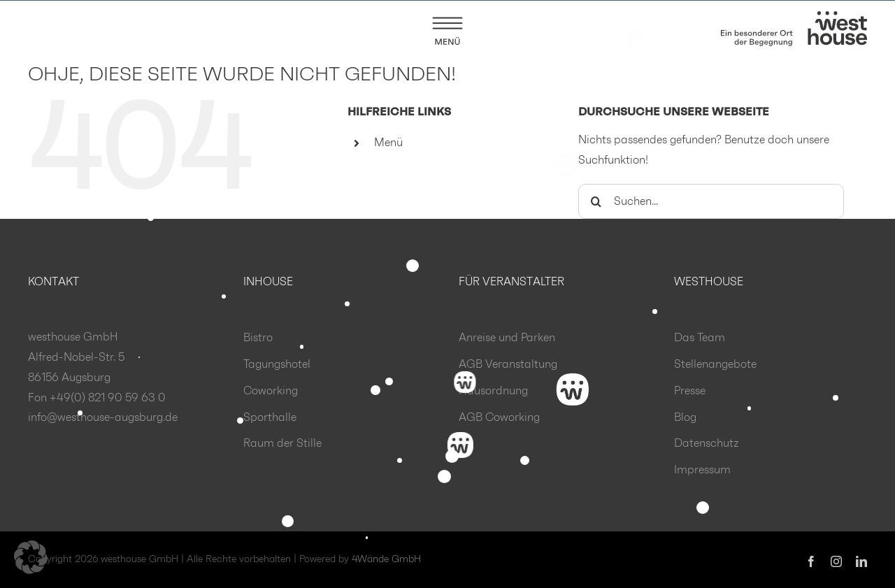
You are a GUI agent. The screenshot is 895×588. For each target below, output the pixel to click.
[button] (31, 557)
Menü (388, 143)
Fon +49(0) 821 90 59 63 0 (97, 399)
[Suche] (596, 202)
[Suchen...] (711, 202)
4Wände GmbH (386, 560)
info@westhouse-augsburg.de (103, 418)
